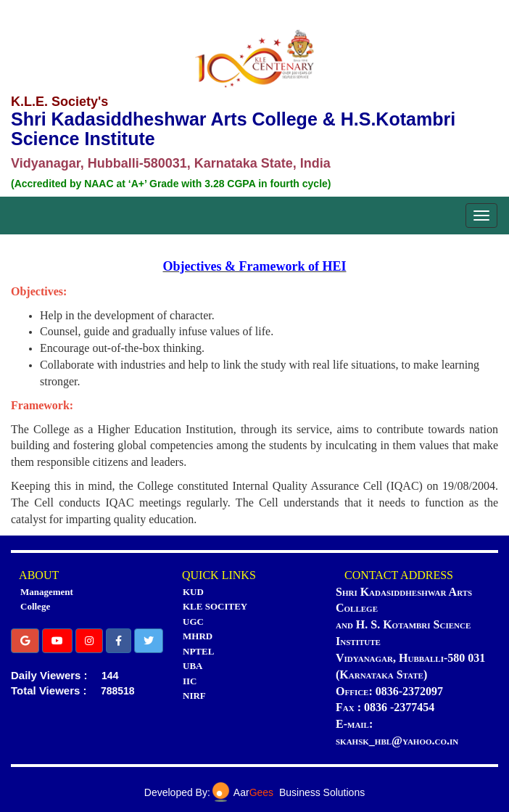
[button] (25, 641)
